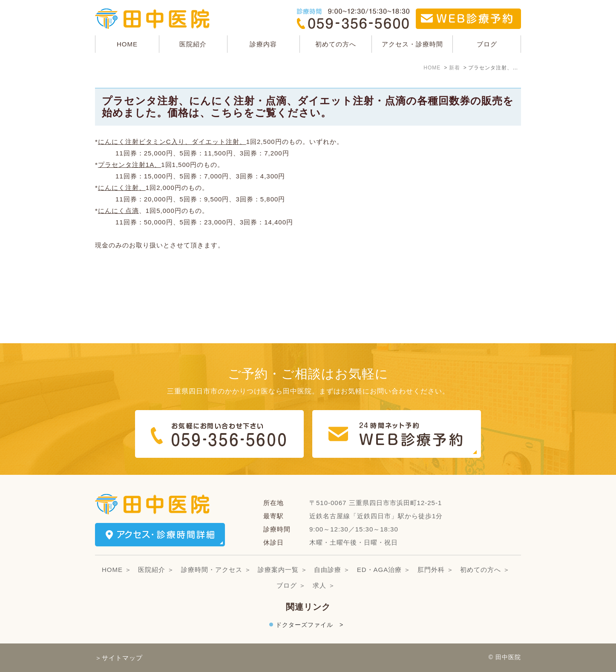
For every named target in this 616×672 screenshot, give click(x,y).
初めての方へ (336, 44)
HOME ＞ (117, 570)
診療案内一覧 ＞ (283, 570)
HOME (127, 44)
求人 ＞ (324, 585)
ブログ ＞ (291, 585)
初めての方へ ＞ (485, 570)
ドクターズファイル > (309, 625)
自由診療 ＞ (332, 570)
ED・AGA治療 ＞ (384, 570)
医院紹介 (193, 44)
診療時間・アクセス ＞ (216, 570)
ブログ (487, 44)
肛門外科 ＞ (436, 570)
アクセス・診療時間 (412, 44)
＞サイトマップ (119, 658)
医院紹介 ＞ (156, 570)
